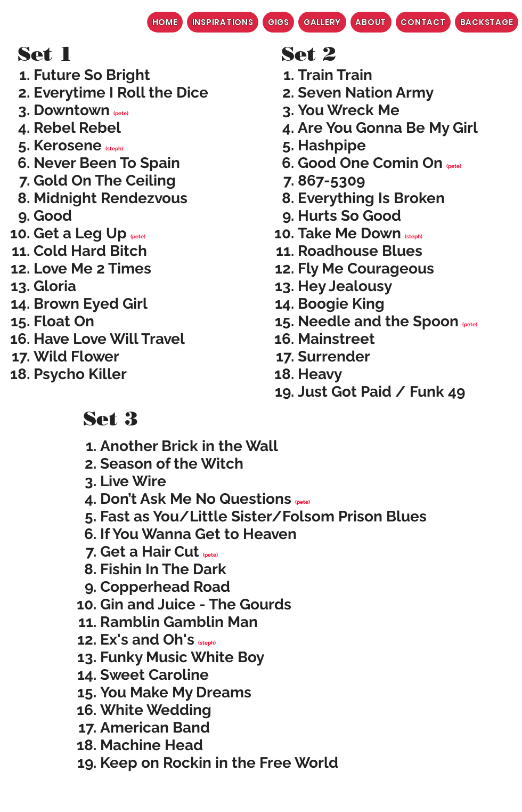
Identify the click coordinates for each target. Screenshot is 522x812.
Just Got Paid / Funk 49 (381, 392)
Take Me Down (349, 233)
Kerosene (68, 145)
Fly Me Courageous (366, 268)
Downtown (72, 110)
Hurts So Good (349, 216)
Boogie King (341, 304)
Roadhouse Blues (360, 251)
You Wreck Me (349, 110)
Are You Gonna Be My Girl (388, 128)
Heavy (320, 374)
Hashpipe (332, 145)
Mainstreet (336, 339)
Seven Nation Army (366, 93)
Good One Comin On (370, 163)
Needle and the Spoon (378, 321)
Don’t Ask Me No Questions (196, 499)
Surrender (334, 356)
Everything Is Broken (371, 198)
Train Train (335, 75)
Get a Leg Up (80, 233)
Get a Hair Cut (150, 552)
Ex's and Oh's (147, 640)
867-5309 (331, 180)
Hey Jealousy (345, 286)
